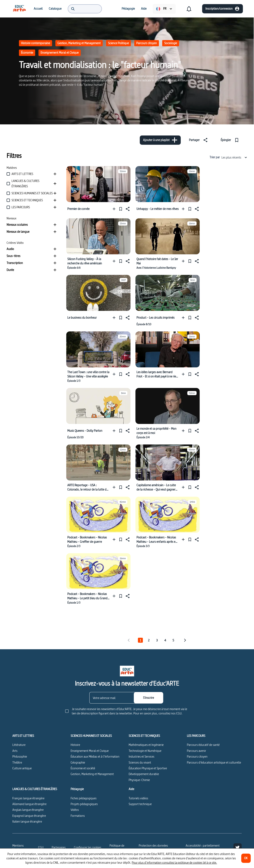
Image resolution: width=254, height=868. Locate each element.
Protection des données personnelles (153, 847)
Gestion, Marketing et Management (79, 43)
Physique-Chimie (139, 780)
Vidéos (75, 810)
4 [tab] (165, 640)
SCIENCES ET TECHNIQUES (144, 736)
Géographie (78, 762)
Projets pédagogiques (84, 804)
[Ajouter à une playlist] (160, 140)
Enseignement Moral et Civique (60, 53)
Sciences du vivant (140, 762)
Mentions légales (18, 847)
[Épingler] (231, 140)
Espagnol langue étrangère (29, 816)
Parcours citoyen (147, 43)
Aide (131, 789)
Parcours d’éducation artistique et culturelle (214, 762)
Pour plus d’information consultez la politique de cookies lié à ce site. (174, 863)
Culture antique (22, 768)
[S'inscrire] (149, 698)
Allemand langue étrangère (29, 804)
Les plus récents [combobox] (234, 157)
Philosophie (20, 756)
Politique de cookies (117, 847)
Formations (78, 816)
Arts (15, 751)
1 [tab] (140, 640)
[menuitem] (19, 9)
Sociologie (171, 43)
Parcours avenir (196, 751)
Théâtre (17, 762)
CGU (41, 847)
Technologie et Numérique (145, 751)
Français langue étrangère (28, 798)
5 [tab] (173, 640)
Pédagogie (77, 789)
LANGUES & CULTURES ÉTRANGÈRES (35, 789)
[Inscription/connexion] (223, 9)
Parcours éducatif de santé (203, 745)
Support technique (140, 804)
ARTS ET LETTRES (23, 736)
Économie (27, 53)
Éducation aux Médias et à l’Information (95, 756)
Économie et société (83, 768)
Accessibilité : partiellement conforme (203, 847)
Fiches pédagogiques (84, 798)
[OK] (246, 858)
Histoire (75, 745)
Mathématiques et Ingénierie (146, 745)
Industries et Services (142, 756)
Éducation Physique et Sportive (148, 768)
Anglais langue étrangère (28, 810)
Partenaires (59, 847)
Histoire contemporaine (36, 43)
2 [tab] (149, 640)
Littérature (19, 745)
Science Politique (118, 43)
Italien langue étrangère (27, 821)
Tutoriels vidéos (138, 798)
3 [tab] (157, 640)
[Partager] (199, 140)
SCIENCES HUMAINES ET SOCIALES (91, 736)
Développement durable (144, 774)
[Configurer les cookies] (88, 847)
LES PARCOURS (196, 736)
